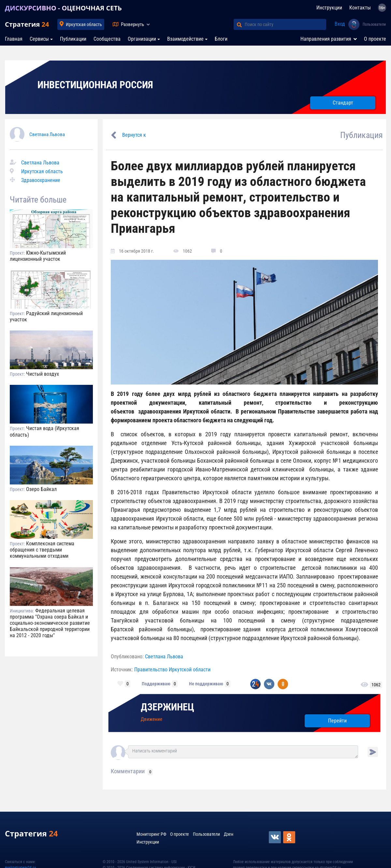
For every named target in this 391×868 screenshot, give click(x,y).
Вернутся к (134, 135)
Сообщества (107, 39)
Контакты (360, 8)
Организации (142, 39)
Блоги (221, 39)
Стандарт (343, 103)
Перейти (337, 721)
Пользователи (374, 24)
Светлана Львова (47, 134)
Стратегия (27, 24)
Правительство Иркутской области (172, 670)
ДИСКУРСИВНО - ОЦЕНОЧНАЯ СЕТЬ (63, 8)
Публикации (73, 39)
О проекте (375, 39)
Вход (340, 24)
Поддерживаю (156, 684)
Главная (14, 39)
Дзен (229, 834)
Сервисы (39, 39)
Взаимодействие (185, 39)
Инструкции (329, 8)
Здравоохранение (41, 180)
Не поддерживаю (206, 684)
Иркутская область (84, 24)
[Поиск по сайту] (285, 24)
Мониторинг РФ (151, 834)
